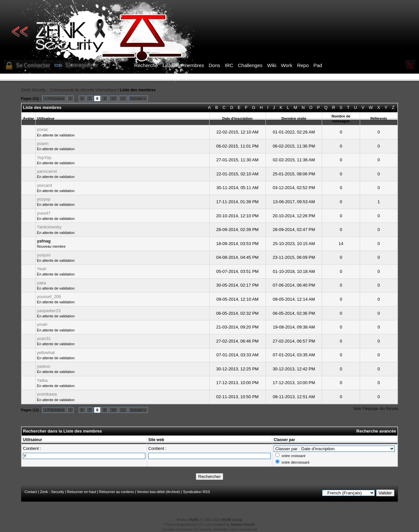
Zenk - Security (52, 492)
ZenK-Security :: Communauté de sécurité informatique (69, 90)
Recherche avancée (376, 431)
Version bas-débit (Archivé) (158, 492)
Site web (156, 440)
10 (113, 98)
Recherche (146, 65)
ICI (323, 78)
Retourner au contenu (117, 492)
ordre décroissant (295, 462)
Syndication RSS (197, 492)
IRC (229, 65)
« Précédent (54, 98)
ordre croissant (293, 456)
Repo (303, 65)
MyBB (194, 520)
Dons (215, 65)
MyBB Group (232, 520)
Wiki (272, 65)
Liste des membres (183, 65)
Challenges (250, 65)
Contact (31, 492)
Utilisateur (33, 440)
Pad (318, 65)
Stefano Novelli (243, 524)
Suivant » (138, 98)
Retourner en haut (82, 492)
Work (287, 65)
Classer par (284, 440)
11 (123, 98)
